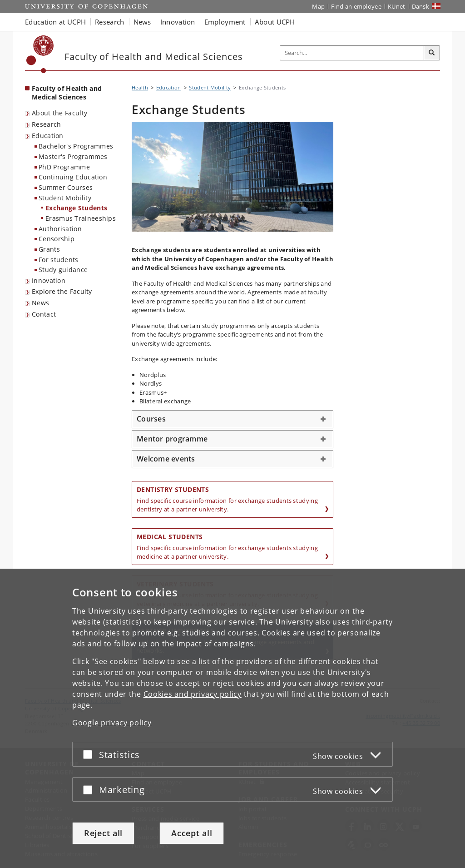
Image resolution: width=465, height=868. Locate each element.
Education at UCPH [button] (55, 22)
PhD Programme (64, 167)
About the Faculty (59, 113)
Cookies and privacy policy (193, 694)
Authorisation (60, 229)
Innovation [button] (178, 22)
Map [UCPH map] (318, 6)
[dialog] (232, 718)
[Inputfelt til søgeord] (352, 53)
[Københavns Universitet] (40, 54)
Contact (44, 314)
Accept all (192, 833)
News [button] (142, 22)
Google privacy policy (112, 723)
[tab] (232, 419)
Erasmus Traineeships (81, 218)
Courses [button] (151, 419)
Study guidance (63, 270)
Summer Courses (66, 187)
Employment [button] (225, 22)
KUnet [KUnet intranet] (397, 6)
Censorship (57, 239)
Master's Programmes (73, 156)
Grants (49, 249)
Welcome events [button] (166, 459)
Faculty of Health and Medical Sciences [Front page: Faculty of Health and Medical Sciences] (67, 93)
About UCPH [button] (275, 22)
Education (48, 136)
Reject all (103, 833)
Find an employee (356, 6)
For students (59, 260)
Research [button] (109, 22)
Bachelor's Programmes (76, 146)
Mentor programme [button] (172, 439)
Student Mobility (65, 198)
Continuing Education (73, 177)
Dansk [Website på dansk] (421, 6)
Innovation (49, 280)
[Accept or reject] (90, 754)
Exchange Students (76, 208)
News (40, 303)
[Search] (432, 53)
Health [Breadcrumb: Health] (140, 87)
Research (46, 124)
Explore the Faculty (62, 291)
